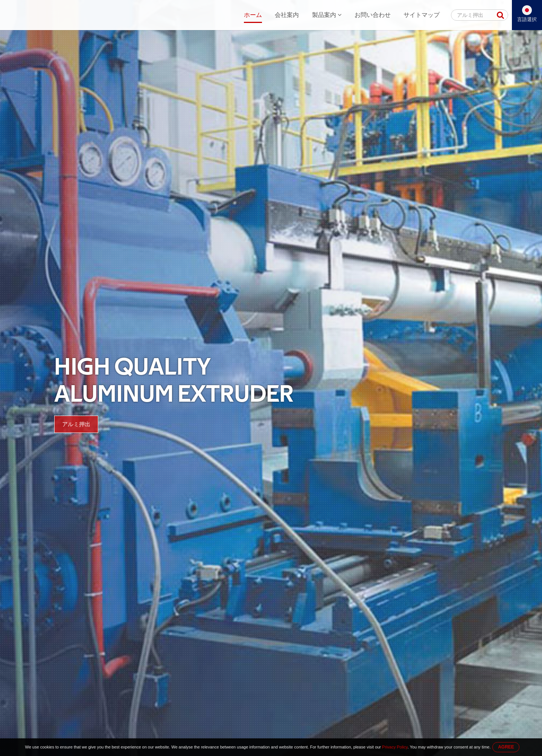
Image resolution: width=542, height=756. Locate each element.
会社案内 (287, 15)
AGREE (506, 747)
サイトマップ (422, 15)
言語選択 (527, 19)
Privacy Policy (395, 747)
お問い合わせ (373, 15)
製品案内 (327, 15)
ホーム (253, 15)
